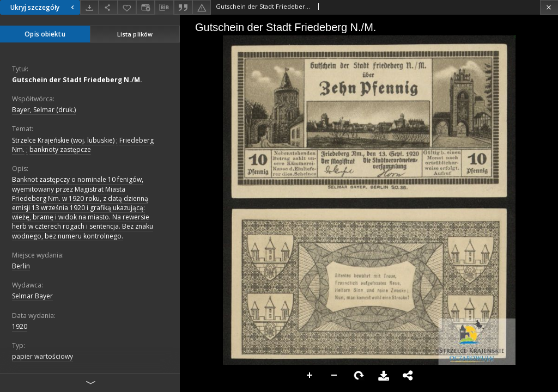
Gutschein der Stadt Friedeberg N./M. (77, 80)
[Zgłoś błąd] (202, 7)
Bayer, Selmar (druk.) (44, 110)
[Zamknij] (549, 7)
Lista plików (135, 34)
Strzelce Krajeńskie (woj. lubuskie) (63, 140)
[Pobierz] (89, 7)
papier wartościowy (43, 356)
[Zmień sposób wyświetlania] (145, 7)
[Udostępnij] (108, 7)
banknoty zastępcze (60, 149)
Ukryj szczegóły (44, 7)
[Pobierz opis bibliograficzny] (164, 8)
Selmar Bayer (32, 296)
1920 (20, 326)
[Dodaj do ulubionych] (127, 7)
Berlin (21, 266)
